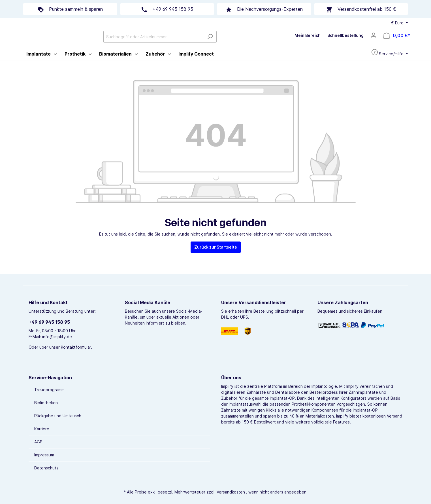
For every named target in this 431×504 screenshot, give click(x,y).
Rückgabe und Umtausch (58, 416)
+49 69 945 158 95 (49, 322)
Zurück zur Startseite (216, 262)
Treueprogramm (49, 390)
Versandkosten (231, 492)
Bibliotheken (46, 403)
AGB (38, 442)
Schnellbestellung (345, 43)
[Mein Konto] (374, 43)
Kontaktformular (76, 347)
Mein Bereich (308, 43)
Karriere (42, 429)
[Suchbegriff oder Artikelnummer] (196, 44)
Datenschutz (46, 468)
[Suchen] (252, 44)
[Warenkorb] (397, 43)
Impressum (44, 455)
